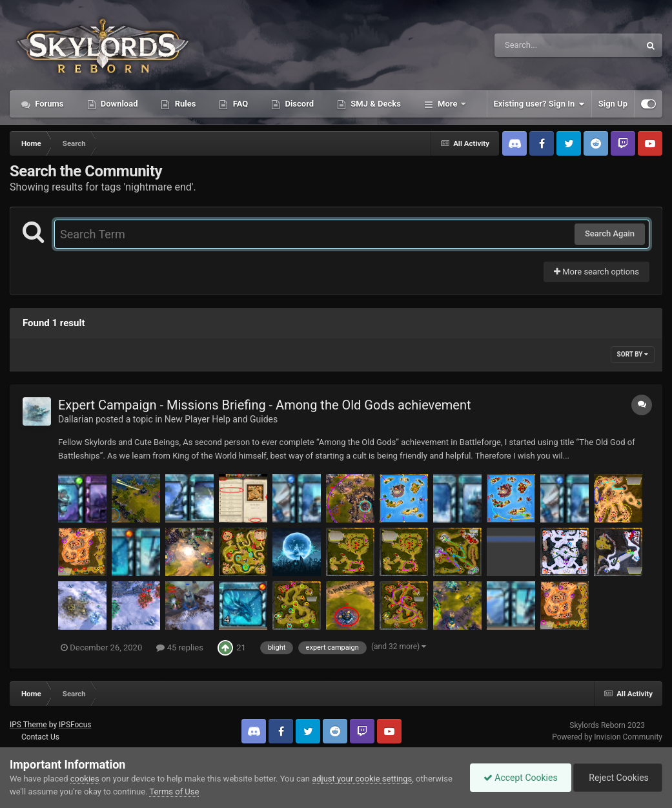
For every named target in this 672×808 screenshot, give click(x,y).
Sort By (633, 354)
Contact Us (40, 737)
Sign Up (613, 104)
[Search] (535, 45)
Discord (298, 104)
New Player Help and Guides (221, 419)
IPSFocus (75, 725)
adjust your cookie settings (362, 779)
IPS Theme (28, 725)
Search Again (610, 233)
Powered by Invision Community (607, 737)
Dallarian (76, 419)
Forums (48, 104)
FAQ (239, 104)
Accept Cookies (521, 778)
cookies (85, 779)
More (448, 104)
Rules (184, 104)
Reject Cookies (618, 778)
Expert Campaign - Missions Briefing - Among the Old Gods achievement (265, 405)
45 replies (179, 647)
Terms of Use (174, 792)
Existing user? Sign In (539, 104)
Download (118, 104)
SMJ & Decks (375, 104)
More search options (596, 272)
